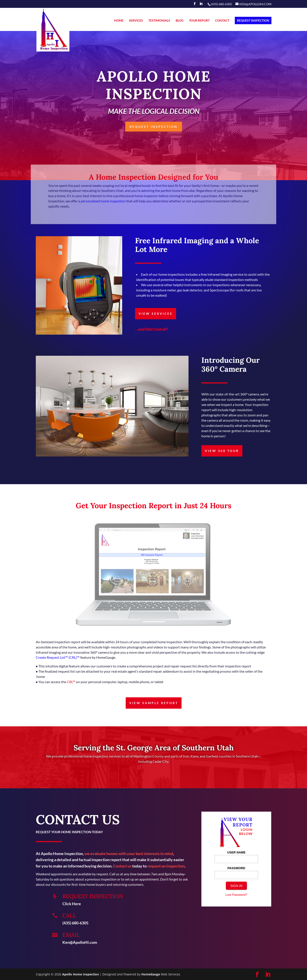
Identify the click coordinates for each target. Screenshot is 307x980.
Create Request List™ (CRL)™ (58, 657)
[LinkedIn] (201, 5)
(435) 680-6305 (75, 923)
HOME (119, 21)
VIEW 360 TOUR (222, 451)
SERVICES (136, 21)
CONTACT (222, 21)
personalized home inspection (103, 204)
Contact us (122, 866)
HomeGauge (151, 974)
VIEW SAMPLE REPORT (154, 703)
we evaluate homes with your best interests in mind (129, 853)
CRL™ (71, 682)
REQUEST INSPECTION (253, 20)
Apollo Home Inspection (81, 974)
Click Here (72, 904)
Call (69, 915)
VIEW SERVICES (156, 314)
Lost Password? (236, 895)
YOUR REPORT (199, 21)
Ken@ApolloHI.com (80, 942)
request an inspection (166, 866)
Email (71, 935)
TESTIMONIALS (159, 21)
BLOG (180, 21)
